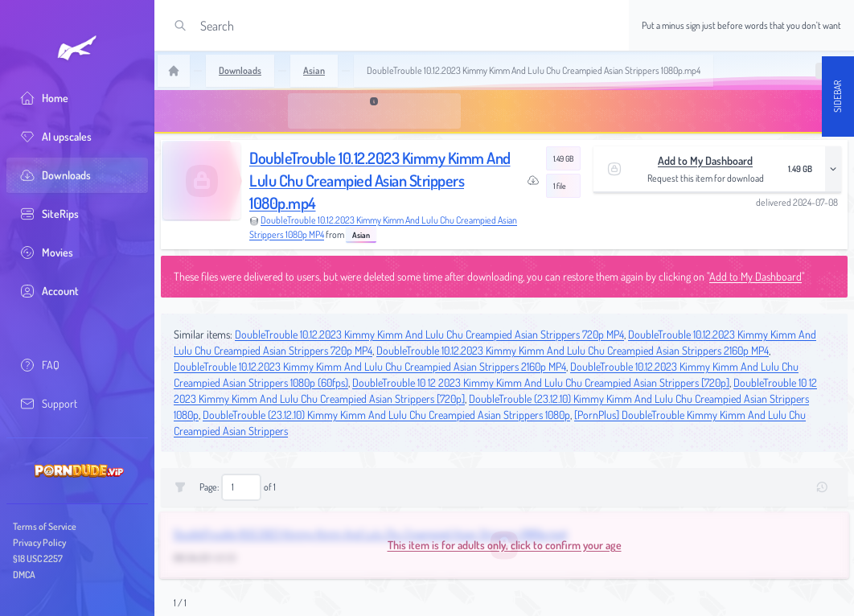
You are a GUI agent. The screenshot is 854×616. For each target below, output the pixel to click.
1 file (560, 186)
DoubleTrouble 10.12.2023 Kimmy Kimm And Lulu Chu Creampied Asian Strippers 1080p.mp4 (380, 180)
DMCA (24, 575)
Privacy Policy (39, 542)
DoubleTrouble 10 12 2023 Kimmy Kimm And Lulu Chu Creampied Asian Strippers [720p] (541, 382)
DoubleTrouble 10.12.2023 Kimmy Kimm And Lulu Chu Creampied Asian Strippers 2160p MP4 (573, 350)
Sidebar (838, 97)
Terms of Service (45, 526)
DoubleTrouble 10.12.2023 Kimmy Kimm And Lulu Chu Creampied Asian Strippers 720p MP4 (429, 334)
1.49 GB (563, 158)
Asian (361, 235)
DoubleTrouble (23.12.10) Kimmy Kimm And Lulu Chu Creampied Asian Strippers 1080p (386, 415)
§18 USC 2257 (38, 559)
